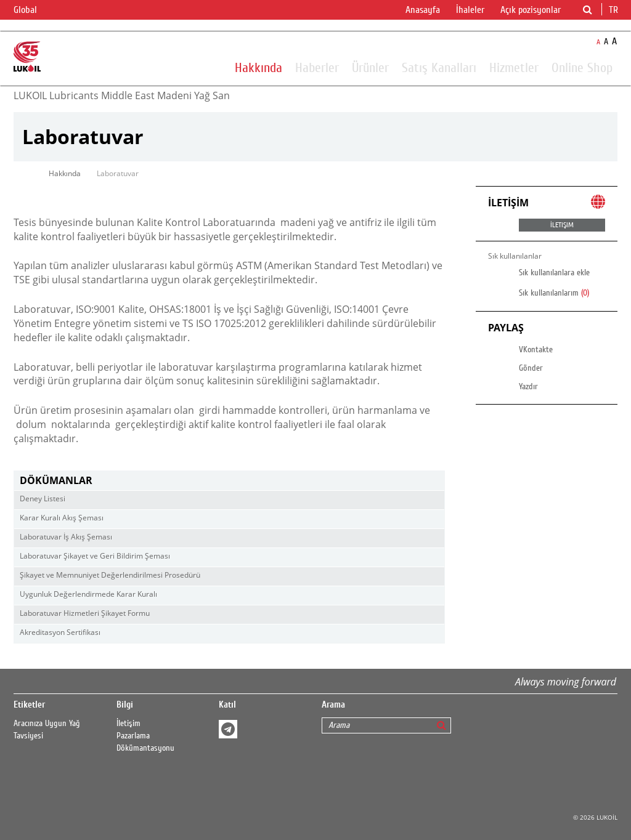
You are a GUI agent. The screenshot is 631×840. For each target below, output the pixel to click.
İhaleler (470, 10)
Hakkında (259, 67)
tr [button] (615, 10)
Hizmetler (514, 67)
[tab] (229, 481)
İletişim (128, 724)
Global (33, 10)
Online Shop (582, 67)
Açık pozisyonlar (531, 10)
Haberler (317, 67)
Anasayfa (423, 10)
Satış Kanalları (439, 67)
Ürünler (370, 67)
